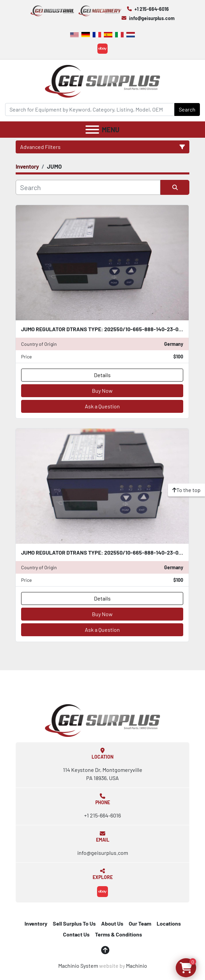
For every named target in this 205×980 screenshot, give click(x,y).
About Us (112, 923)
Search (187, 109)
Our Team (140, 923)
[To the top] (186, 490)
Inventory (36, 923)
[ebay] (102, 49)
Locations (169, 923)
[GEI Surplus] (102, 720)
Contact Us (76, 934)
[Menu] (92, 130)
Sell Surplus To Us (74, 923)
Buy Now (102, 391)
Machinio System (78, 966)
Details (102, 375)
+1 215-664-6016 (152, 9)
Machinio (137, 966)
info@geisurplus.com (152, 18)
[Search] (90, 109)
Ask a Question (102, 406)
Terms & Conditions (119, 934)
